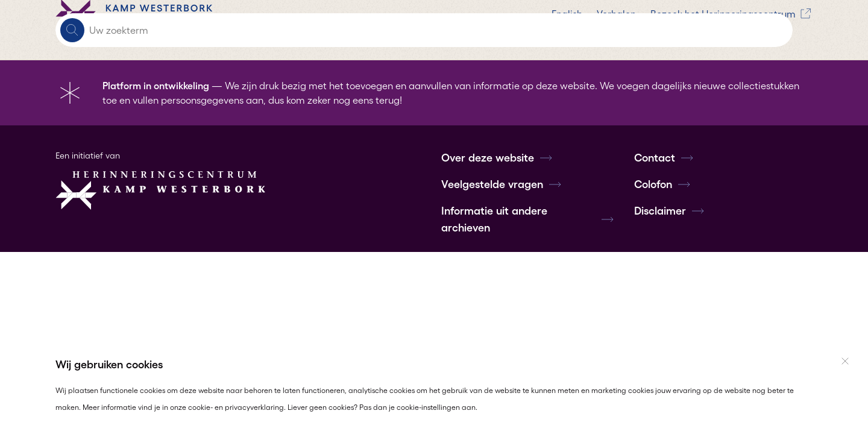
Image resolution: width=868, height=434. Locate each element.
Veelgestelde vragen (502, 184)
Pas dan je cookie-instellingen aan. (418, 407)
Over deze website (497, 158)
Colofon (663, 184)
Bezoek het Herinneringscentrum (484, 30)
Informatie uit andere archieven (528, 219)
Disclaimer (670, 211)
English (328, 30)
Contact (664, 158)
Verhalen (378, 30)
